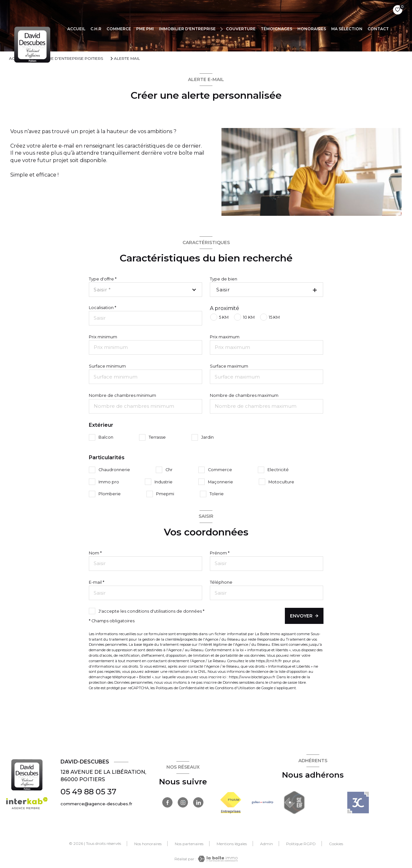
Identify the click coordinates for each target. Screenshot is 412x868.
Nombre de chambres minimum (122, 395)
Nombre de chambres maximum (244, 395)
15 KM (274, 317)
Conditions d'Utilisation (235, 688)
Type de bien (224, 279)
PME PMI (145, 29)
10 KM (249, 317)
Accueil (76, 29)
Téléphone (221, 582)
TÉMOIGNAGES (276, 29)
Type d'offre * (103, 279)
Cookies (336, 844)
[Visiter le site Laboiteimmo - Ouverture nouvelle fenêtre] (217, 859)
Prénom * (220, 553)
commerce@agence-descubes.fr (96, 804)
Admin (267, 844)
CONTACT (378, 29)
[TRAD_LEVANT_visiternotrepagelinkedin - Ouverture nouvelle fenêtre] (198, 802)
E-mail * (97, 582)
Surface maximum (229, 366)
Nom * (95, 553)
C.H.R (96, 29)
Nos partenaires (189, 844)
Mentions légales (232, 844)
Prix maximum (225, 337)
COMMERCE (119, 29)
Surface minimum (107, 366)
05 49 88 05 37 (88, 792)
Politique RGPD (301, 844)
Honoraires (312, 29)
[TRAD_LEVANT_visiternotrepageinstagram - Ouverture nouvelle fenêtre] (183, 802)
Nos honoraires (148, 844)
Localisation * (103, 308)
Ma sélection (347, 29)
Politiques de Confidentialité (180, 688)
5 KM (224, 317)
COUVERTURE (241, 29)
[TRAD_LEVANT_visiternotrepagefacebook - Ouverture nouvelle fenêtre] (167, 802)
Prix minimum (103, 337)
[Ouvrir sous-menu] (222, 29)
